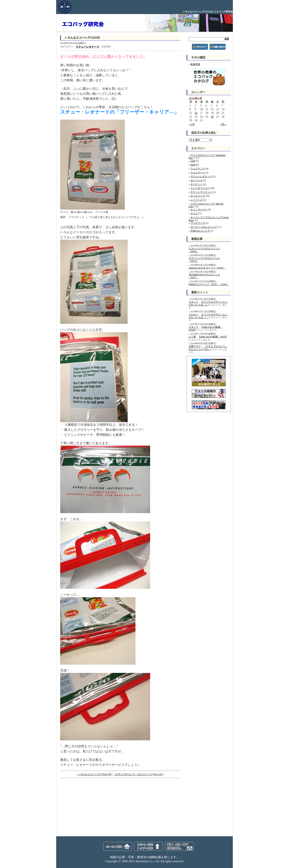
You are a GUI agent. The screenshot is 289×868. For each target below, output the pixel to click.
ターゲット (196, 184)
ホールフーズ (198, 196)
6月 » (223, 124)
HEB (193, 165)
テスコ (194, 213)
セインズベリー (199, 210)
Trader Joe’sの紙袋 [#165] (213, 337)
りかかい (193, 315)
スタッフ (193, 302)
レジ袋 (192, 337)
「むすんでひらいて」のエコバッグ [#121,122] (138, 774)
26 (212, 117)
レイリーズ (196, 200)
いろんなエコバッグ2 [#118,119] (95, 774)
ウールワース (198, 223)
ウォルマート (198, 173)
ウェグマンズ (198, 169)
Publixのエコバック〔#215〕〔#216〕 (209, 284)
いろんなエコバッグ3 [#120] (82, 38)
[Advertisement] (90, 807)
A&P (193, 161)
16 (196, 113)
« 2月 (192, 124)
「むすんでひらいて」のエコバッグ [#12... (208, 348)
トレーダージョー (200, 188)
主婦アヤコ (195, 346)
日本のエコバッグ (200, 231)
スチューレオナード (88, 47)
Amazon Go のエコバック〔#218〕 (207, 268)
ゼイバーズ (196, 180)
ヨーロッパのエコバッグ (204, 227)
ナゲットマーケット (201, 192)
